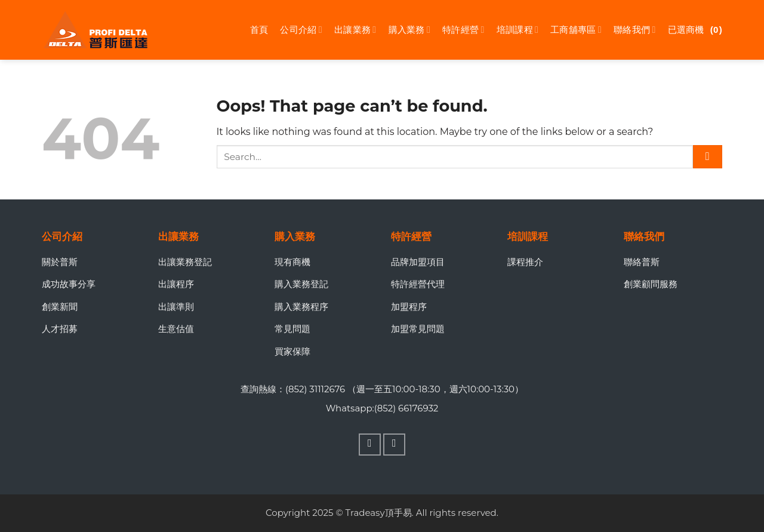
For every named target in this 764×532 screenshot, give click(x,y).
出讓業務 (355, 30)
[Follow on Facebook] (370, 445)
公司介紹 (301, 30)
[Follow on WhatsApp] (395, 445)
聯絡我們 (635, 30)
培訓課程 (518, 30)
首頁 (259, 30)
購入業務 (410, 30)
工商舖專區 (576, 30)
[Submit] (708, 157)
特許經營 (463, 30)
